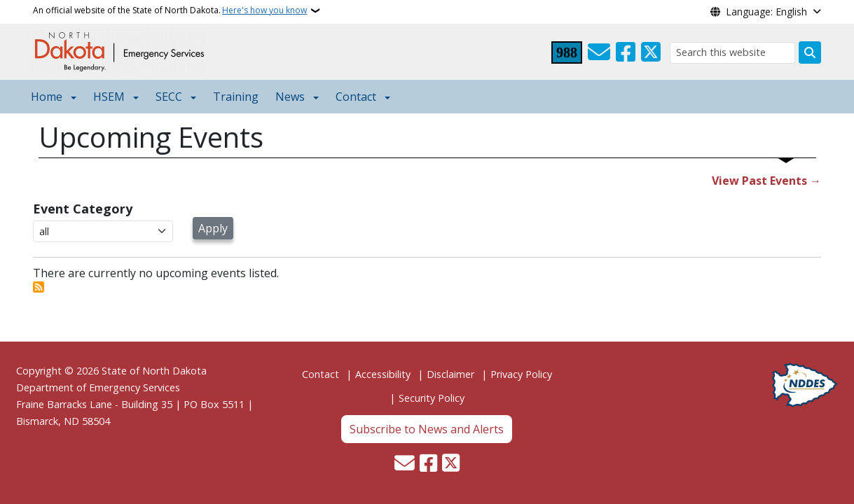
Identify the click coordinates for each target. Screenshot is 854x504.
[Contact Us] (599, 52)
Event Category (83, 209)
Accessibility (383, 374)
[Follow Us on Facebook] (626, 52)
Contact (321, 374)
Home (47, 97)
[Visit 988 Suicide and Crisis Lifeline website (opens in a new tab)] (567, 52)
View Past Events (759, 181)
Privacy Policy (521, 374)
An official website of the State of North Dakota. (170, 10)
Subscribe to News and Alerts (427, 429)
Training (236, 97)
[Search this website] (732, 53)
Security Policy (432, 398)
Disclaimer (450, 374)
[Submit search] (810, 52)
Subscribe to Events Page (39, 287)
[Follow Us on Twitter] (651, 52)
